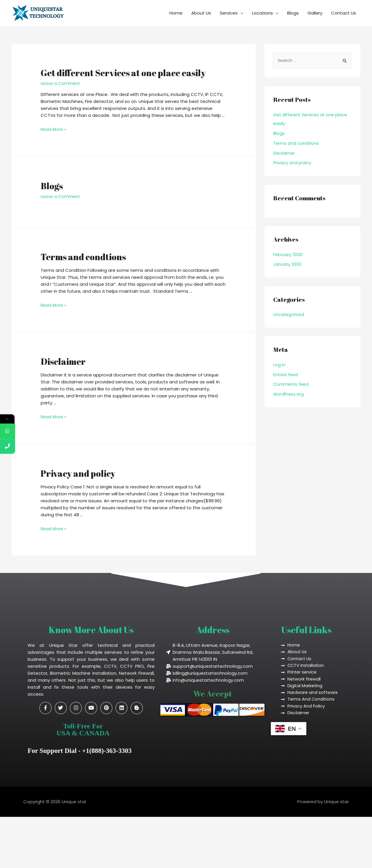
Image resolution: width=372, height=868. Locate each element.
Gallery (315, 13)
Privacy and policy (78, 473)
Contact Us (344, 13)
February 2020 (288, 254)
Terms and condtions (83, 257)
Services (229, 13)
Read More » (54, 129)
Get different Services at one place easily (123, 73)
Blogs (293, 13)
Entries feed (286, 374)
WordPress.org (289, 394)
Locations (262, 13)
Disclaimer (63, 361)
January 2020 (287, 264)
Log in (279, 364)
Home (176, 13)
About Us (201, 13)
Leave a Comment (61, 83)
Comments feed (291, 384)
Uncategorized (289, 314)
